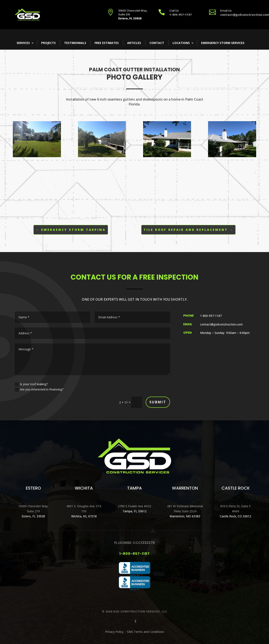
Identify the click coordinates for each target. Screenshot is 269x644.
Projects (48, 43)
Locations (181, 43)
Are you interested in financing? (39, 389)
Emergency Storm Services (223, 43)
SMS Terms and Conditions (146, 632)
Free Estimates (107, 43)
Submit (158, 402)
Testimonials (75, 43)
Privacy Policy (114, 632)
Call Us (174, 11)
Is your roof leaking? (31, 384)
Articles (134, 43)
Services (23, 43)
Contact (157, 43)
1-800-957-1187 (134, 554)
